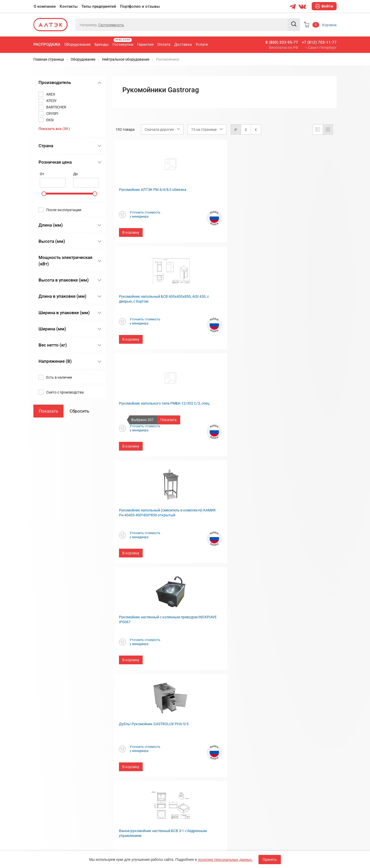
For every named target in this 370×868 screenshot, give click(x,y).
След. (277, 678)
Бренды (102, 44)
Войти (324, 6)
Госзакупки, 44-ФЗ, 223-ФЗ (137, 724)
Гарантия (145, 44)
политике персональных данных (225, 860)
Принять (270, 860)
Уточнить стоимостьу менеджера (143, 215)
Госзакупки (123, 42)
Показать (169, 420)
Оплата (164, 44)
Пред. (191, 678)
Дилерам (197, 749)
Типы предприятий (99, 6)
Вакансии (197, 758)
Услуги (202, 44)
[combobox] (162, 129)
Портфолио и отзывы (140, 6)
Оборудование (77, 44)
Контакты (69, 6)
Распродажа (47, 44)
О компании (45, 6)
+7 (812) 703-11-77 (319, 42)
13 (265, 678)
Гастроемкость (111, 25)
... (210, 678)
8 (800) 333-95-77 (282, 42)
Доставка (183, 44)
